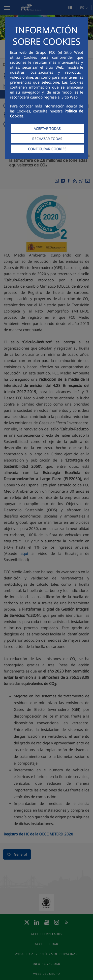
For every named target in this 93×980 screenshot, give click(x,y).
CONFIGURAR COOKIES (47, 149)
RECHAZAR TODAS (47, 139)
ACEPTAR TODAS (47, 129)
